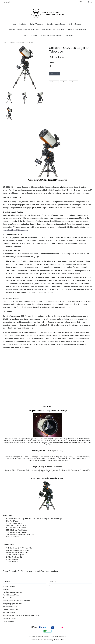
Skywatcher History (9, 618)
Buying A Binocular (75, 24)
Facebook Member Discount (12, 592)
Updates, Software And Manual (51, 35)
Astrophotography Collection (12, 604)
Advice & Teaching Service (77, 30)
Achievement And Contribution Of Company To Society (21, 615)
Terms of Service (37, 640)
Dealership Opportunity (11, 609)
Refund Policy (59, 640)
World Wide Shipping (10, 607)
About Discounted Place (11, 595)
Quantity (52, 62)
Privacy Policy (48, 640)
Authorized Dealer (9, 612)
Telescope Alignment (10, 598)
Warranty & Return (30, 35)
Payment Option (8, 621)
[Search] (9, 2)
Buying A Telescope (36, 24)
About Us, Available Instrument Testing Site (24, 30)
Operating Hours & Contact (56, 24)
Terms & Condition (9, 586)
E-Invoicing (69, 35)
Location (6, 589)
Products (23, 24)
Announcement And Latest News (53, 30)
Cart (91, 2)
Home (14, 24)
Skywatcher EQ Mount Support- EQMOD (16, 601)
